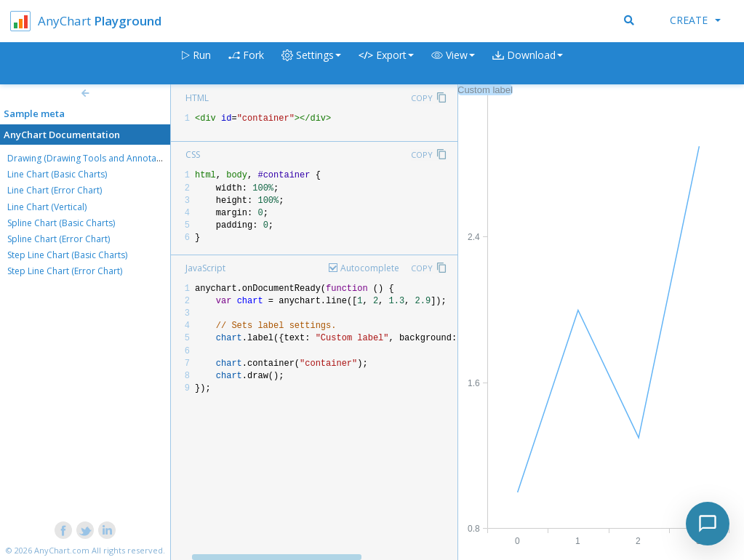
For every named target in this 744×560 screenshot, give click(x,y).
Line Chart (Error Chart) (55, 190)
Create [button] (695, 20)
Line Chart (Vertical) (47, 207)
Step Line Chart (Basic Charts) (67, 255)
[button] (453, 64)
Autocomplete (370, 268)
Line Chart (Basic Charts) (57, 174)
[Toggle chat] (708, 524)
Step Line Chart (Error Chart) (65, 271)
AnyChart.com (62, 550)
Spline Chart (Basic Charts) (61, 223)
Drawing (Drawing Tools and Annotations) (93, 158)
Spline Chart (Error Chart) (59, 239)
